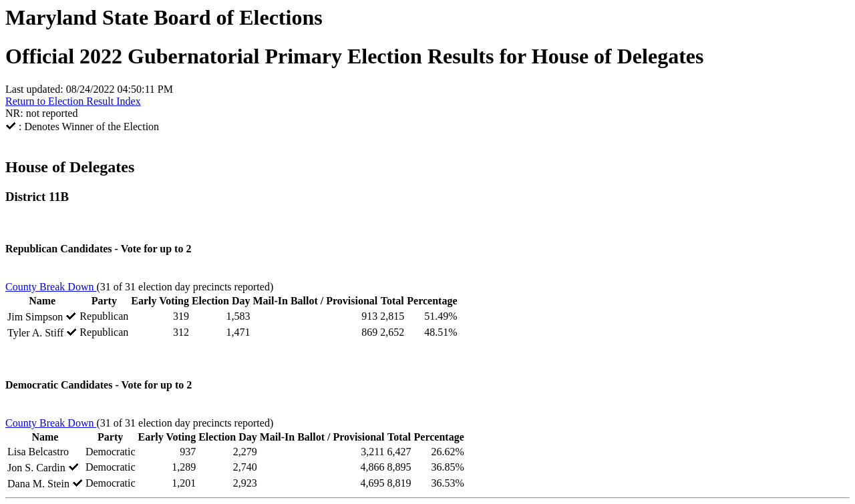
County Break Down (51, 287)
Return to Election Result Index (73, 101)
